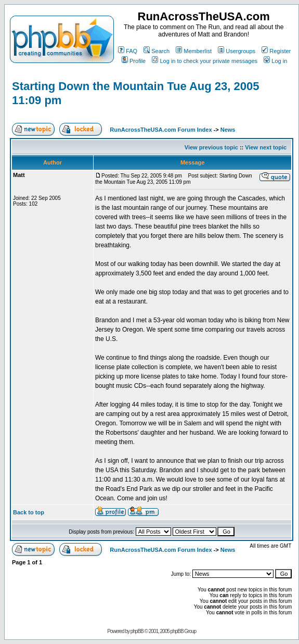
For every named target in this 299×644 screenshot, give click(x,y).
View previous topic (211, 147)
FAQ (128, 51)
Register (276, 51)
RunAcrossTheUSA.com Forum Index (161, 130)
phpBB (137, 631)
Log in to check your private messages (205, 61)
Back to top (29, 512)
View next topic (266, 147)
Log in (275, 61)
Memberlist (194, 51)
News (228, 130)
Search (157, 51)
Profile (134, 61)
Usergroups (237, 51)
